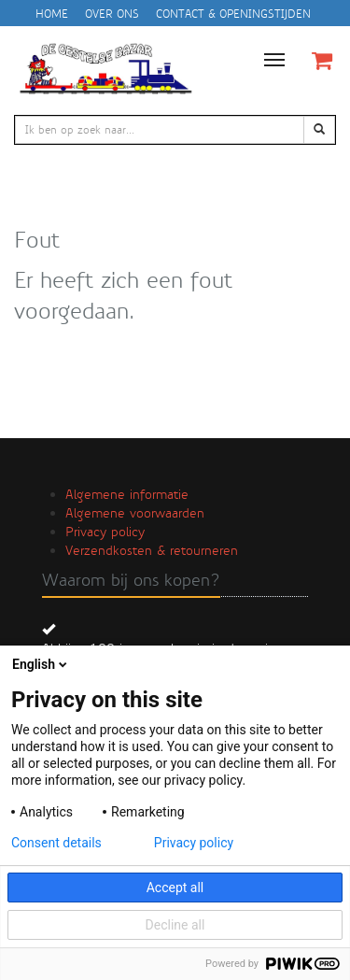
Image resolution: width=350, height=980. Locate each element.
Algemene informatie (127, 494)
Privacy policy (105, 532)
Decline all (175, 925)
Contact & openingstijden (233, 14)
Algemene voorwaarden (135, 513)
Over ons (112, 14)
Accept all (175, 888)
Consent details (56, 843)
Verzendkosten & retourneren (152, 550)
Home (52, 14)
